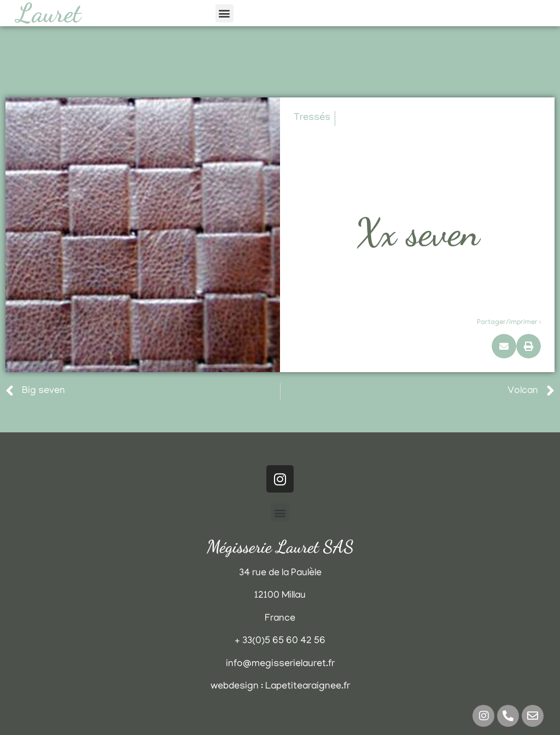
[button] (224, 13)
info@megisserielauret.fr (280, 664)
